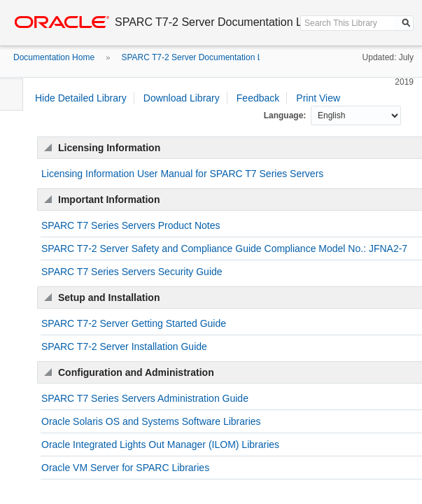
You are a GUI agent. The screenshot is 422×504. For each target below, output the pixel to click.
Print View (318, 98)
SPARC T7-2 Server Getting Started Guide (134, 323)
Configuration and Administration (136, 372)
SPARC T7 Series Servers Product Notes (131, 225)
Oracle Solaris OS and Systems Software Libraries (151, 421)
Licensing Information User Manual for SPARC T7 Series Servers (182, 174)
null (356, 115)
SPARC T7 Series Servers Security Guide (132, 272)
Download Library (182, 98)
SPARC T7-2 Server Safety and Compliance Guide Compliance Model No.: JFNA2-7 (224, 248)
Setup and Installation (109, 297)
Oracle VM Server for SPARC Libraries (125, 468)
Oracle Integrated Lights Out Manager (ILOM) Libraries (160, 444)
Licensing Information (109, 148)
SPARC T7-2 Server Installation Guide (124, 346)
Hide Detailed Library (81, 98)
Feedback (258, 98)
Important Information (109, 199)
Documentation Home (54, 57)
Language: (286, 115)
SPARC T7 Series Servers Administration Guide (145, 398)
